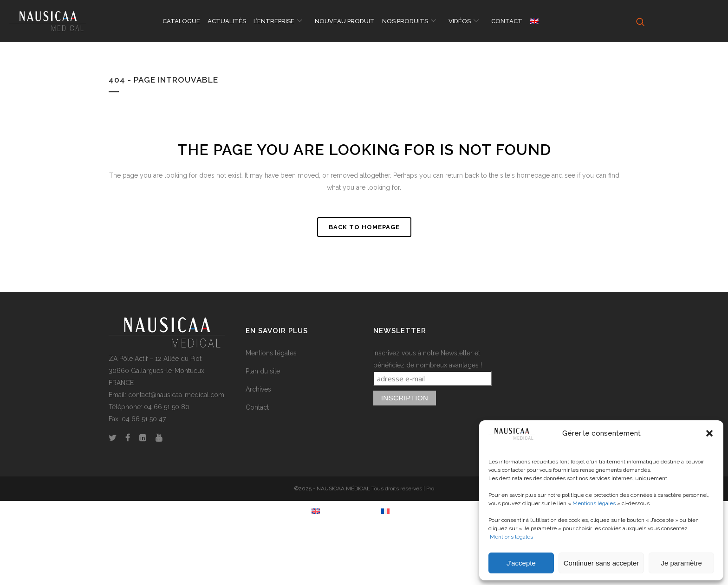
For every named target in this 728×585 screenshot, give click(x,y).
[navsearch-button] (639, 21)
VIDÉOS (465, 21)
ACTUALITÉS (227, 21)
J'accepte (521, 563)
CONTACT (507, 21)
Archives (258, 389)
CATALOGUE (181, 21)
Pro (430, 489)
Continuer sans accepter (601, 563)
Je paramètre (681, 563)
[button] (709, 433)
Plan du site (263, 371)
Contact (257, 407)
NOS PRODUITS (410, 21)
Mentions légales (594, 503)
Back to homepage (364, 227)
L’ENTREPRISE (279, 21)
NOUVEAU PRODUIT (345, 21)
